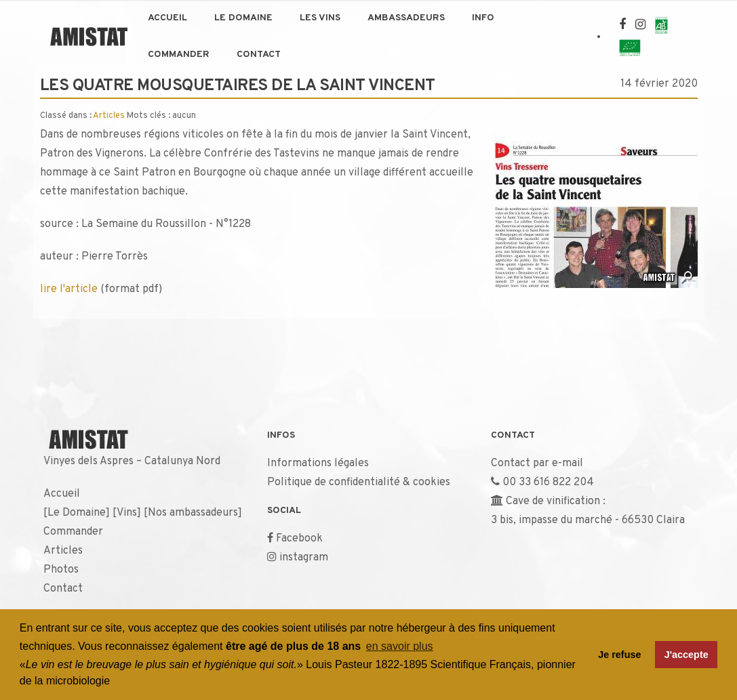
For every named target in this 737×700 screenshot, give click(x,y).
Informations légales (318, 464)
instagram (304, 558)
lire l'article (69, 289)
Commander (179, 55)
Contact (259, 55)
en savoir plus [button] (400, 646)
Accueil (167, 18)
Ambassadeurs (406, 18)
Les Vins (320, 18)
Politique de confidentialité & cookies (359, 482)
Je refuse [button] (619, 655)
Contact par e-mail (537, 464)
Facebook (299, 539)
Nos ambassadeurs (193, 513)
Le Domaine (243, 18)
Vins (127, 513)
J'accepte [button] (686, 655)
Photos (61, 570)
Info (483, 18)
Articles (109, 116)
